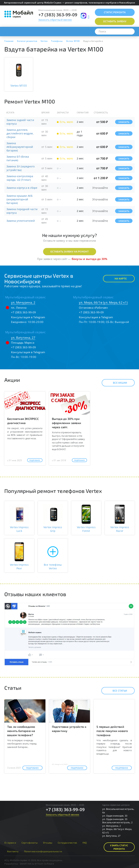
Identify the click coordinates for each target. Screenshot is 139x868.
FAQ (85, 843)
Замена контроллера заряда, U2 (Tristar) (20, 178)
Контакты (13, 851)
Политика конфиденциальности (43, 851)
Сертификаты (30, 843)
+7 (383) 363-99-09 (58, 15)
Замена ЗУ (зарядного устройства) (21, 168)
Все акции (117, 383)
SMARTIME (26, 864)
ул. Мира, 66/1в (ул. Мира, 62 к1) (103, 302)
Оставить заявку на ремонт (70, 252)
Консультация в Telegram (28, 317)
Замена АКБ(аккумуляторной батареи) (20, 147)
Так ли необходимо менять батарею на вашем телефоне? (21, 731)
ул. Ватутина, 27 (23, 338)
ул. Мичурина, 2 (23, 302)
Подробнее (35, 460)
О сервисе (10, 843)
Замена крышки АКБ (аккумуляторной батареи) (20, 199)
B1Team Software (44, 864)
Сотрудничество (67, 843)
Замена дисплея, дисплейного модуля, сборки (20, 133)
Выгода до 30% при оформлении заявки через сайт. (67, 423)
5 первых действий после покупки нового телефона (112, 731)
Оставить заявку (115, 21)
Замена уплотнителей (21, 221)
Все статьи (117, 691)
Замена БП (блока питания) (18, 158)
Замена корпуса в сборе (22, 188)
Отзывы (48, 843)
